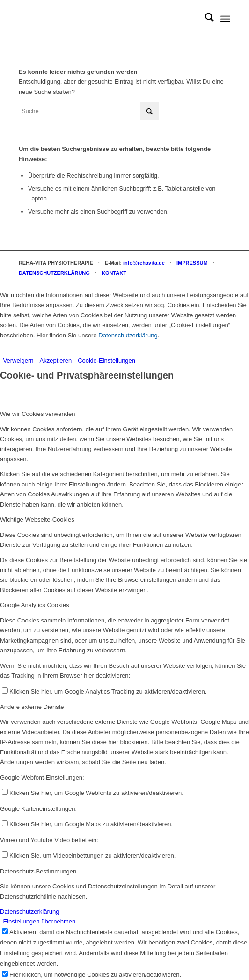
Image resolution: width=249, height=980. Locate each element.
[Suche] (205, 19)
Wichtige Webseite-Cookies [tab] (37, 519)
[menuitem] (205, 19)
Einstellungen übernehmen (40, 921)
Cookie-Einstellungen (106, 361)
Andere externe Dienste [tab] (32, 707)
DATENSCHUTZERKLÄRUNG (54, 273)
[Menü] (225, 19)
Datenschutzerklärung (128, 335)
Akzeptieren (56, 361)
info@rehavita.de (144, 263)
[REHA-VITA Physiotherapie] (103, 19)
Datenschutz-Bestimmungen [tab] (38, 871)
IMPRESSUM (192, 263)
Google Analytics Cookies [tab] (34, 605)
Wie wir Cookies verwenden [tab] (37, 414)
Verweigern (18, 361)
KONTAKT (114, 273)
